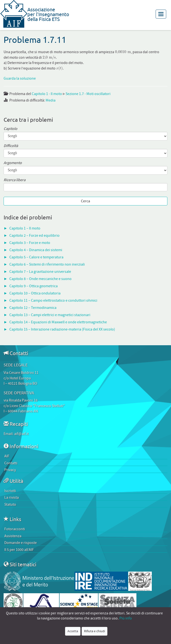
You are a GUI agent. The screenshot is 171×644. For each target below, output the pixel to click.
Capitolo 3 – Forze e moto (30, 243)
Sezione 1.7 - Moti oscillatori (88, 94)
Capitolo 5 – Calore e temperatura (36, 257)
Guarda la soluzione (20, 78)
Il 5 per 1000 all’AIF (19, 550)
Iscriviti (10, 491)
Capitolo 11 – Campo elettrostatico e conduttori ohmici (53, 300)
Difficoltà (11, 146)
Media (51, 100)
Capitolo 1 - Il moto (47, 94)
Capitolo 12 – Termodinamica (33, 308)
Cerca (85, 201)
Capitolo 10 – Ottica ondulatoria (35, 293)
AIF (7, 456)
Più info (126, 618)
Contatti (11, 463)
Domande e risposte (21, 543)
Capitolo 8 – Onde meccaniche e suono (40, 279)
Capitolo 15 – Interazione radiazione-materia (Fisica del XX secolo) (62, 329)
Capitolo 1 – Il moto (25, 228)
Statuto (10, 504)
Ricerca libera (15, 180)
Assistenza (13, 536)
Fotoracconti (15, 529)
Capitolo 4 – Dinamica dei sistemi (36, 250)
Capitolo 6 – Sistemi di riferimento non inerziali (47, 264)
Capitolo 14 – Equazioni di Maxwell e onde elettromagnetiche (58, 322)
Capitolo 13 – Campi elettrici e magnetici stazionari (50, 315)
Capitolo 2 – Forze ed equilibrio (34, 236)
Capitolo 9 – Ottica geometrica (34, 286)
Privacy (10, 470)
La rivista (12, 497)
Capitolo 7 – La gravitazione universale (40, 272)
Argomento (13, 163)
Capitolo (10, 129)
